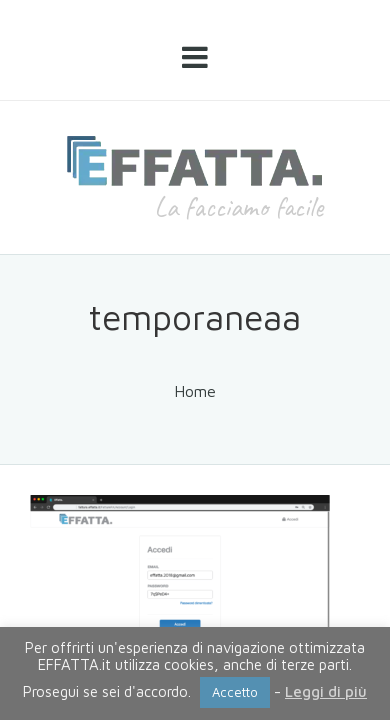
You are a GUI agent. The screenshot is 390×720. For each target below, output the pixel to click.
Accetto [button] (235, 692)
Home (195, 391)
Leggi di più (326, 691)
